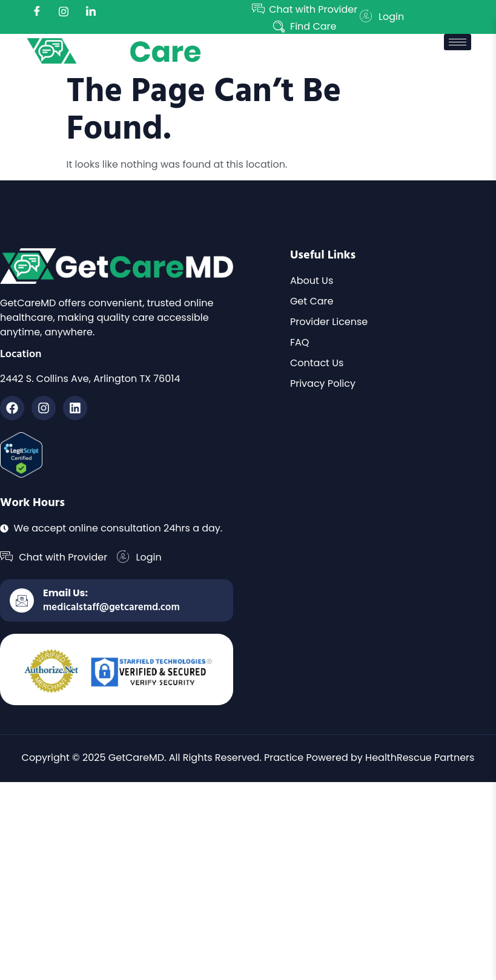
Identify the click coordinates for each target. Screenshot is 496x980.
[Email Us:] (22, 600)
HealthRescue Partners (420, 758)
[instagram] (64, 12)
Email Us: (65, 593)
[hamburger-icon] (458, 42)
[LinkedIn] (91, 12)
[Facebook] (37, 12)
